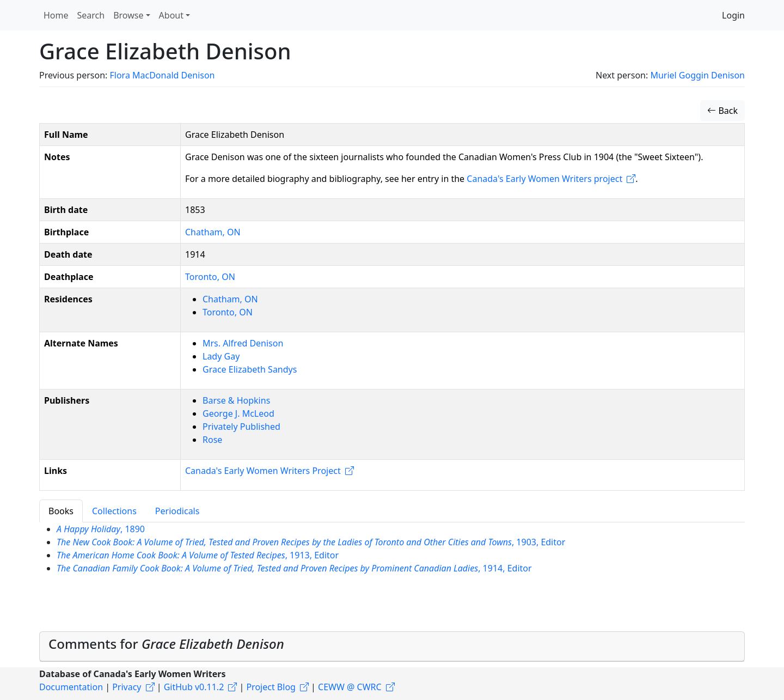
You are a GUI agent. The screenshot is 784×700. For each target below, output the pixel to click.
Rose (212, 440)
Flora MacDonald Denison (162, 75)
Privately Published (241, 427)
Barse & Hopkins (236, 400)
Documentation (71, 687)
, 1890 (101, 529)
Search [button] (91, 15)
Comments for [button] (166, 644)
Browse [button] (128, 15)
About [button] (171, 15)
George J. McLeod (238, 413)
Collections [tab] (114, 511)
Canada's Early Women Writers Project (263, 471)
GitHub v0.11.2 (194, 687)
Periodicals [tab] (177, 511)
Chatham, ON (213, 232)
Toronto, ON (210, 277)
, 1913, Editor (198, 555)
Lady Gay (221, 356)
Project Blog (271, 687)
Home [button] (56, 15)
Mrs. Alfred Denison (243, 343)
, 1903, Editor (311, 542)
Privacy (127, 687)
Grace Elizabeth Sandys (250, 369)
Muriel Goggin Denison (697, 75)
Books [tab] (61, 511)
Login (733, 15)
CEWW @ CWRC (350, 687)
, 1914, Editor (294, 568)
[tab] (392, 647)
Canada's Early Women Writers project (544, 179)
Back (722, 111)
